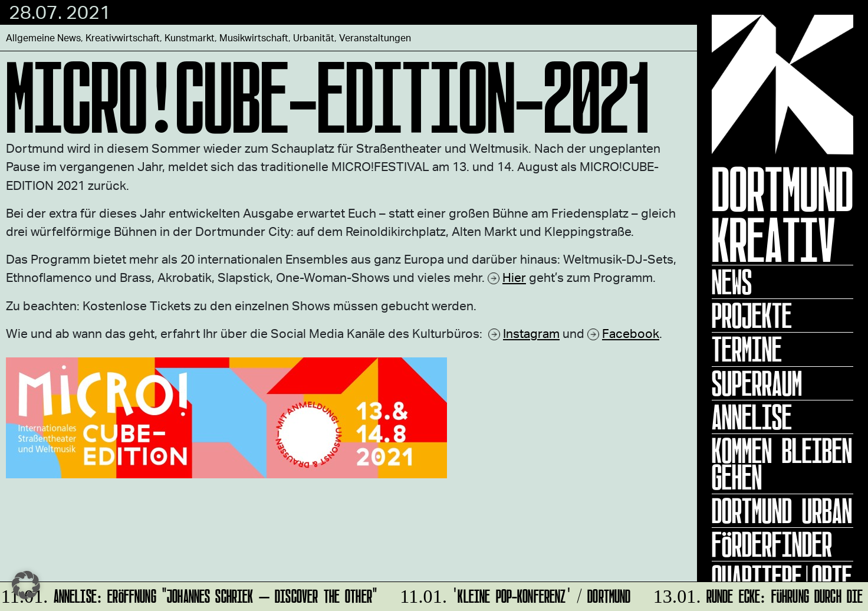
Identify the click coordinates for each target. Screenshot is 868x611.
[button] (26, 585)
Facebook (631, 333)
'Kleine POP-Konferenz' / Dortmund (513, 594)
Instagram (531, 333)
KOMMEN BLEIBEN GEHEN (782, 464)
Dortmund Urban (782, 511)
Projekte (752, 316)
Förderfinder (772, 544)
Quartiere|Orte (782, 578)
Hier (514, 277)
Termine (747, 349)
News (732, 282)
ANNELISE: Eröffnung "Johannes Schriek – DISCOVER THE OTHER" (190, 594)
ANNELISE (752, 417)
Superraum (757, 383)
